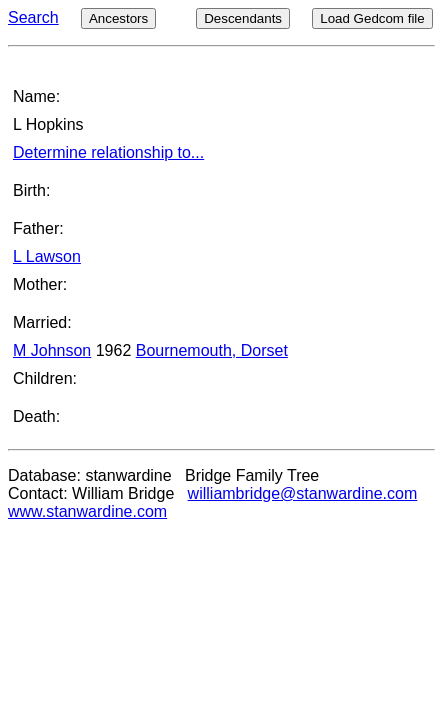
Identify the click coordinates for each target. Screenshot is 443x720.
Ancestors (118, 18)
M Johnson (52, 350)
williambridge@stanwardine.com (303, 493)
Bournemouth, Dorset (212, 350)
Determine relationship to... (108, 152)
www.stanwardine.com (87, 511)
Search (33, 17)
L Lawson (47, 256)
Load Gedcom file (372, 18)
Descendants (243, 18)
